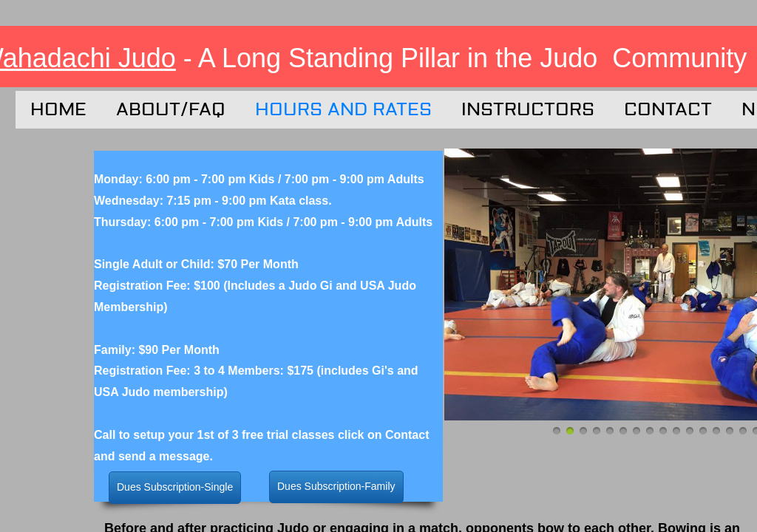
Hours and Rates (343, 110)
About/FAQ (171, 110)
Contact (668, 110)
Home (58, 110)
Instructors (528, 110)
